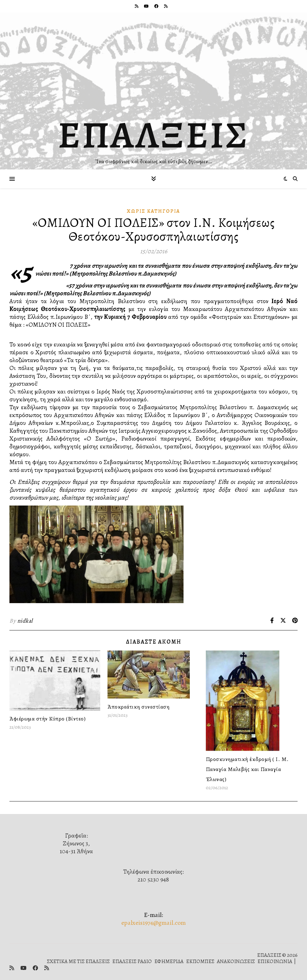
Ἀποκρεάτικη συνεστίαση (138, 707)
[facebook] (157, 6)
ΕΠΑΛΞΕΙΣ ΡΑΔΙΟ (132, 961)
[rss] (137, 6)
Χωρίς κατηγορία (153, 211)
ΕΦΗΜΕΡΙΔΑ (169, 961)
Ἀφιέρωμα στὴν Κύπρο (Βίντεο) (47, 719)
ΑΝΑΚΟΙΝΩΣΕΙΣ (236, 961)
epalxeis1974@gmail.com (153, 923)
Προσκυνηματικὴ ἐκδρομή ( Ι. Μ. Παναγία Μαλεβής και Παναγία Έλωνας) (247, 769)
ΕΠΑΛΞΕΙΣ (153, 135)
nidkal (25, 621)
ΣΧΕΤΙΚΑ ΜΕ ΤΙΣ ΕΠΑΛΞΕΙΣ (78, 961)
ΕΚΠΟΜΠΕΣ (200, 961)
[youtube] (147, 6)
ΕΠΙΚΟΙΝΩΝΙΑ (275, 961)
